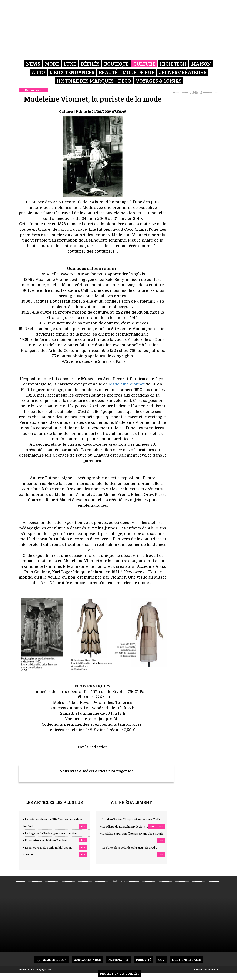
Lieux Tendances (72, 72)
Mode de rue (138, 72)
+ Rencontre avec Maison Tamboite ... (47, 841)
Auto (38, 72)
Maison (201, 64)
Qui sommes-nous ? (51, 960)
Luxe (70, 64)
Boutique (116, 64)
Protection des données (120, 974)
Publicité (143, 960)
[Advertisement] (201, 158)
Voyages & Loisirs (159, 81)
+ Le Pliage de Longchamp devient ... (124, 827)
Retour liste (33, 90)
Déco (125, 81)
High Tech (173, 64)
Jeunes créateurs (183, 72)
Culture (144, 64)
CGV (161, 960)
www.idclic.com (211, 969)
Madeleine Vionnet (127, 384)
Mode (52, 64)
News (33, 64)
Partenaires (118, 960)
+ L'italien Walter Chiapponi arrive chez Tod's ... (131, 819)
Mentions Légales (186, 960)
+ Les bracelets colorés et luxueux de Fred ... (129, 848)
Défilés (90, 64)
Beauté (108, 72)
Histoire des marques (85, 81)
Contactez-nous (87, 960)
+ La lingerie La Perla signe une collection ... (51, 833)
